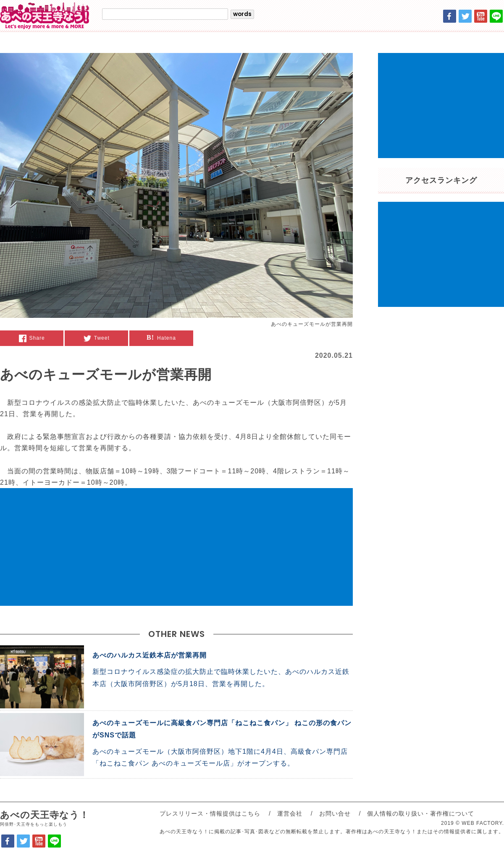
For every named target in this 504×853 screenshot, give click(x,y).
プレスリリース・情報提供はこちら (210, 813)
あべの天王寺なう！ (45, 819)
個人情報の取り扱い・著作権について (421, 813)
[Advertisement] (176, 547)
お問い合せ (335, 813)
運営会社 (290, 813)
